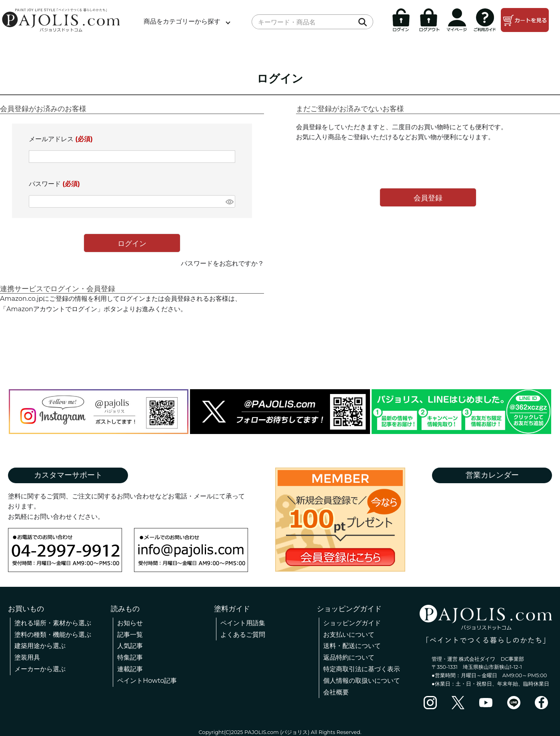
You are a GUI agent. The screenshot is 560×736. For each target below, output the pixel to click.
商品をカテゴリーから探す (182, 21)
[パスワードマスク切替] (229, 201)
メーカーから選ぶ (40, 669)
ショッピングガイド (352, 623)
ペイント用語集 (243, 623)
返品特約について (349, 657)
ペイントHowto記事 (147, 681)
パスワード (54, 184)
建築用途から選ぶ (40, 646)
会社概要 (336, 692)
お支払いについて (349, 635)
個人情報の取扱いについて (362, 681)
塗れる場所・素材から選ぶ (53, 623)
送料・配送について (352, 646)
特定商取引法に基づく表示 (362, 669)
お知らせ (130, 623)
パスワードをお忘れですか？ (222, 263)
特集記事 (130, 657)
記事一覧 (130, 635)
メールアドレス (61, 139)
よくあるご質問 (243, 635)
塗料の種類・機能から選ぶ (53, 635)
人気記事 (130, 646)
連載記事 (130, 669)
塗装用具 (27, 657)
